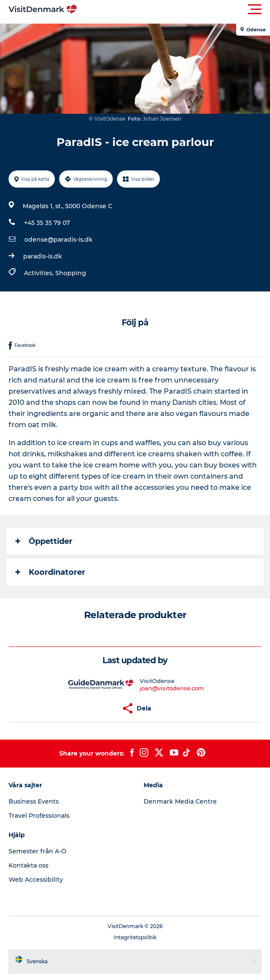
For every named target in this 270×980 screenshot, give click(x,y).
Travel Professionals (39, 816)
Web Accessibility (36, 880)
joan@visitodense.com (172, 688)
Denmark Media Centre (180, 801)
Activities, (40, 273)
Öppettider (44, 541)
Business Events (34, 801)
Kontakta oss (28, 865)
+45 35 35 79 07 (47, 223)
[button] (174, 9)
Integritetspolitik (135, 937)
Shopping (71, 273)
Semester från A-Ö (37, 851)
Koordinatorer (50, 572)
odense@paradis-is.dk (58, 240)
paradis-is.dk (43, 256)
